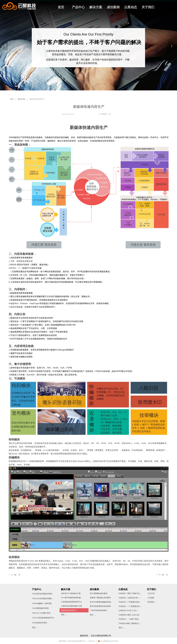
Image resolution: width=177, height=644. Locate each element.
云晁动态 (131, 7)
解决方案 (96, 7)
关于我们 (148, 7)
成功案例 (113, 7)
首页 (61, 7)
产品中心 (78, 7)
